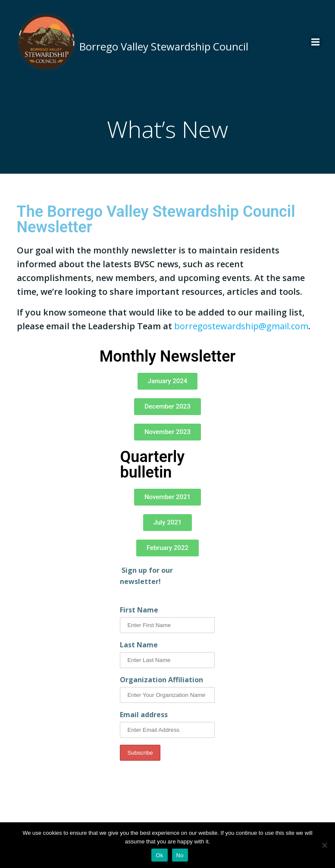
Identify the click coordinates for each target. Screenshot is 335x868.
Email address (144, 715)
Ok (159, 855)
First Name (139, 610)
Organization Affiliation (161, 680)
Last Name (139, 645)
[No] (324, 845)
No (180, 855)
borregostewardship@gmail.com (241, 326)
